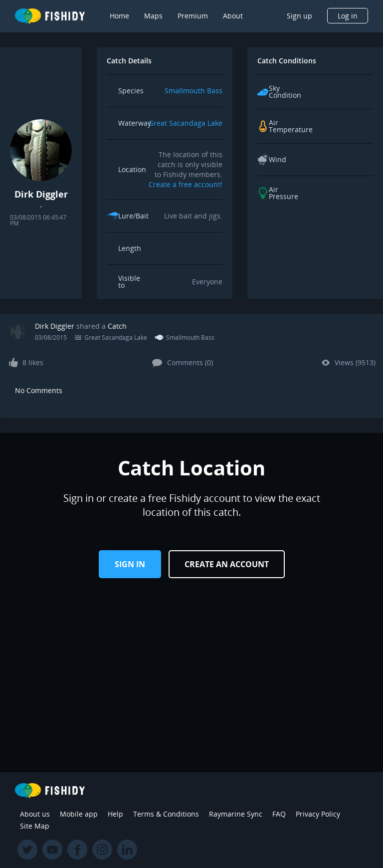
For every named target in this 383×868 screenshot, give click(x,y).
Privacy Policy (318, 814)
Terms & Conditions (166, 814)
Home (119, 16)
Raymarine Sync (236, 814)
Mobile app (79, 814)
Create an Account (227, 564)
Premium (193, 16)
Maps (153, 16)
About (233, 16)
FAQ (279, 814)
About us (35, 814)
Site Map (35, 826)
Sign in (130, 564)
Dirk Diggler (55, 326)
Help (115, 814)
